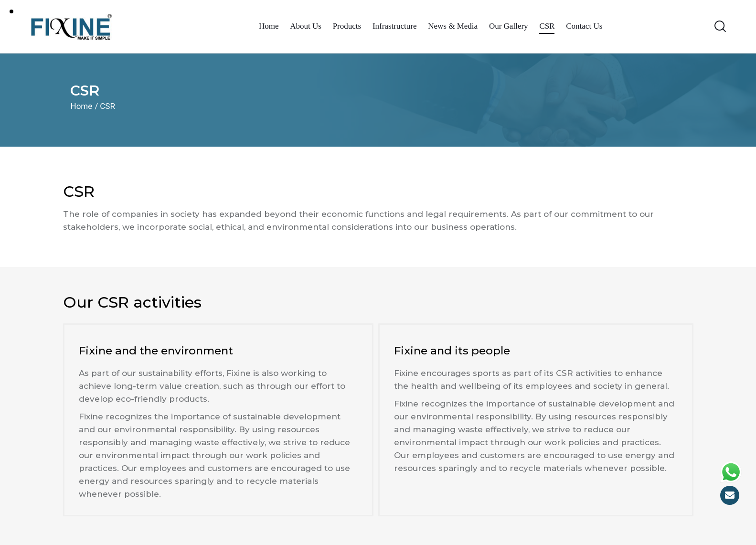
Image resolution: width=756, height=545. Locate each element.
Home (82, 106)
